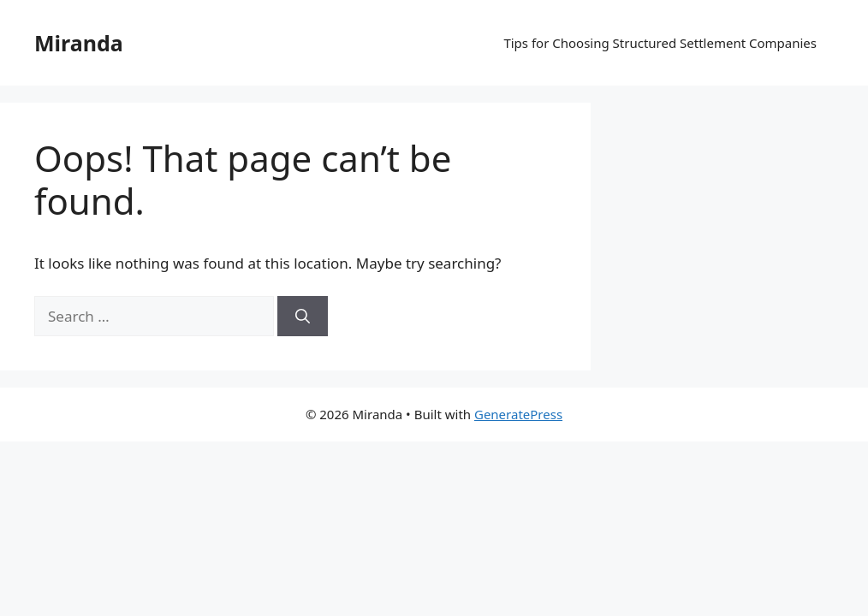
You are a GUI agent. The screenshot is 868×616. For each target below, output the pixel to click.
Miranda (79, 43)
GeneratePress (518, 414)
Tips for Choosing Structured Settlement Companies (660, 43)
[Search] (303, 317)
